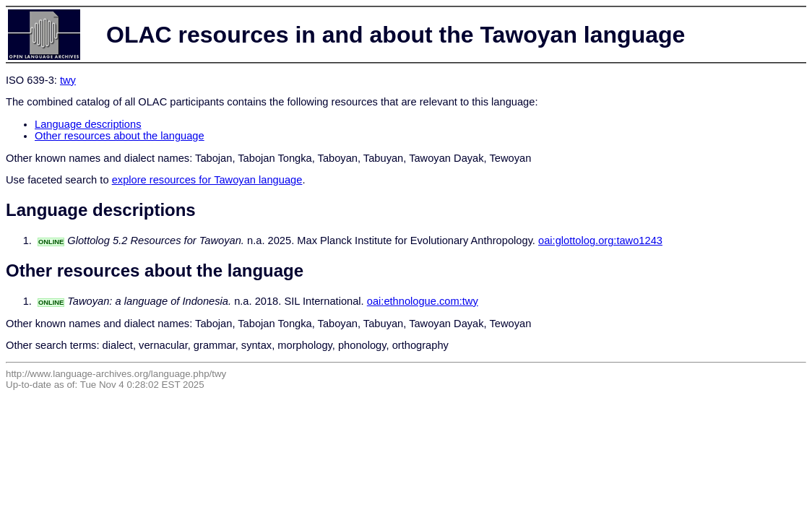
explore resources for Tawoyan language (207, 180)
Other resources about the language (120, 136)
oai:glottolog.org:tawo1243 (600, 240)
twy (68, 80)
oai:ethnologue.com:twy (423, 301)
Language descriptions (88, 124)
